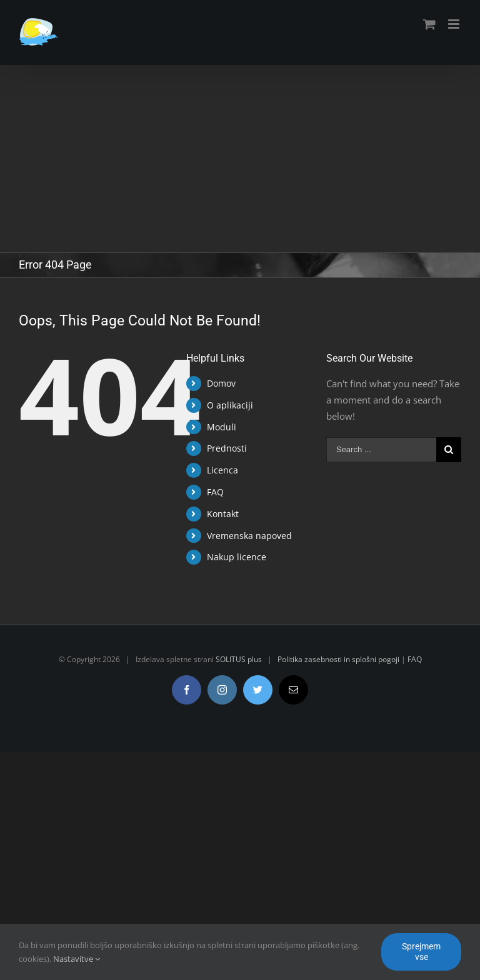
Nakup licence (237, 557)
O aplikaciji (230, 405)
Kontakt (223, 514)
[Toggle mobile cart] (429, 24)
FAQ (215, 492)
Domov (221, 383)
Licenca (222, 470)
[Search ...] (381, 450)
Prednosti (227, 448)
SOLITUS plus (239, 659)
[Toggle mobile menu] (455, 24)
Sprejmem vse (421, 952)
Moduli (222, 427)
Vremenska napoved (249, 536)
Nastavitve (77, 959)
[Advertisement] (240, 159)
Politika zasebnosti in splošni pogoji (338, 659)
